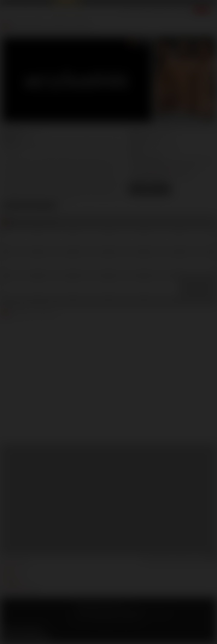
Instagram (39, 630)
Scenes (127, 11)
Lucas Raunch (32, 3)
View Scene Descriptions (29, 206)
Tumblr (30, 630)
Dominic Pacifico (81, 144)
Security (113, 606)
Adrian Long (56, 144)
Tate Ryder (64, 149)
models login (10, 581)
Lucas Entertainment (12, 3)
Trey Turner (113, 149)
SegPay (110, 611)
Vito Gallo (10, 153)
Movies (141, 11)
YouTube (22, 630)
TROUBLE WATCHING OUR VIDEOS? (21, 590)
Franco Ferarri (108, 144)
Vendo (119, 611)
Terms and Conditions (85, 606)
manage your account (16, 563)
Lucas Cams (86, 3)
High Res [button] (161, 187)
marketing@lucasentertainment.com (172, 165)
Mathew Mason (15, 149)
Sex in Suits (48, 3)
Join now (202, 11)
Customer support (14, 585)
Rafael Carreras (41, 149)
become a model (12, 576)
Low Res (138, 187)
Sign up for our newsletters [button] (27, 638)
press (6, 572)
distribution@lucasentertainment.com (159, 176)
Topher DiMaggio (88, 149)
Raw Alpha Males (67, 3)
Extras (187, 11)
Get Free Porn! (204, 3)
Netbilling (101, 611)
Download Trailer (150, 192)
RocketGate (134, 611)
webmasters (10, 567)
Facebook (5, 630)
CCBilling (90, 611)
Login (188, 3)
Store (174, 11)
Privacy (102, 606)
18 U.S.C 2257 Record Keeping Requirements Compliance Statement (107, 619)
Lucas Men (158, 11)
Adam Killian (34, 144)
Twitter (13, 630)
